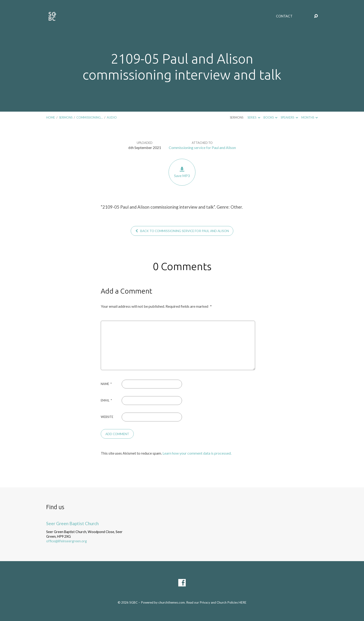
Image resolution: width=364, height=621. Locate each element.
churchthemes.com (172, 602)
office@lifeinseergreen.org (67, 541)
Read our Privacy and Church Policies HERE (216, 602)
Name (106, 384)
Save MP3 (182, 172)
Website (107, 417)
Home (51, 117)
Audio (112, 117)
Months (310, 117)
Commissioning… (90, 117)
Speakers (289, 117)
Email (106, 400)
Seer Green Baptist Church (72, 523)
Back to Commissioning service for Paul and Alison (182, 231)
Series (254, 117)
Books (270, 117)
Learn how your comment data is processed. (197, 453)
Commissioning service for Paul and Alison (202, 147)
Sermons (66, 117)
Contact (284, 16)
